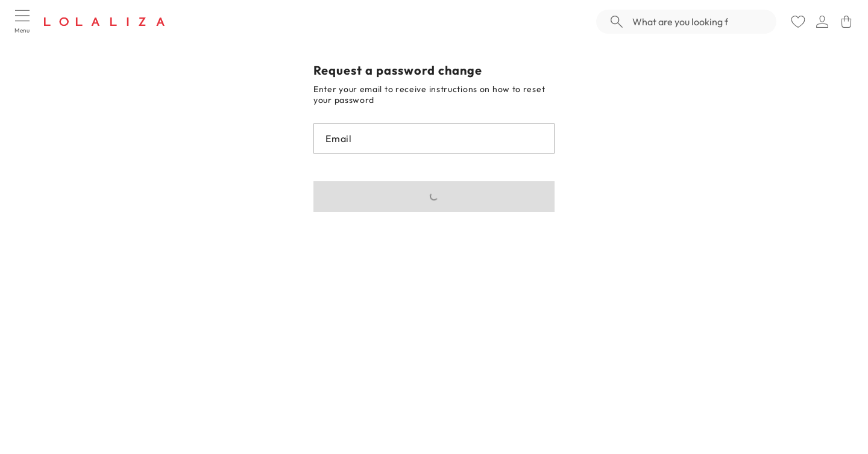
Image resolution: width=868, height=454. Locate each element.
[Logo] (104, 22)
